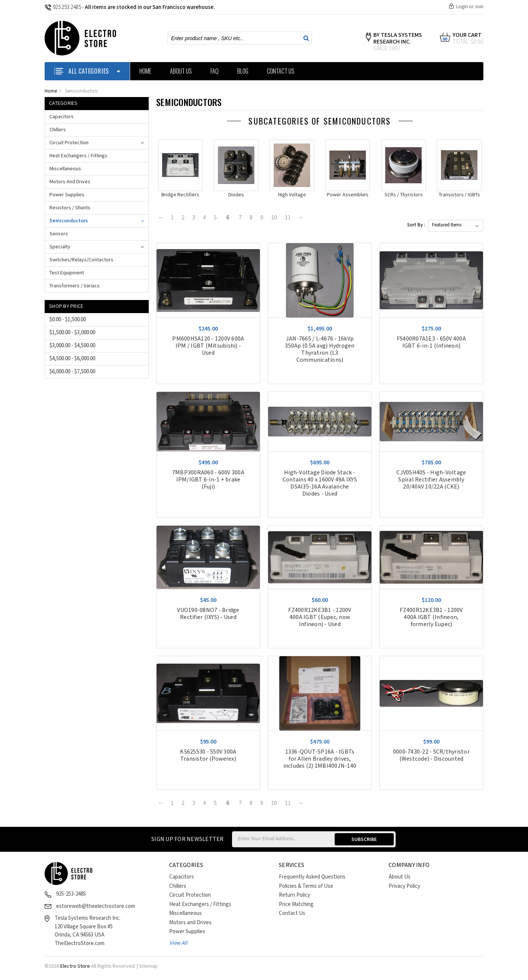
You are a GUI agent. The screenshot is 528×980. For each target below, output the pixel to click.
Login (462, 7)
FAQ (215, 71)
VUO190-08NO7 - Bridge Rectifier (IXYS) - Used (208, 614)
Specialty (60, 247)
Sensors (59, 234)
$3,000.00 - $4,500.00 (72, 346)
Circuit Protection (69, 143)
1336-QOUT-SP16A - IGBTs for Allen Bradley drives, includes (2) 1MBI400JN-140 (320, 759)
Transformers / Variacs (75, 286)
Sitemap (148, 966)
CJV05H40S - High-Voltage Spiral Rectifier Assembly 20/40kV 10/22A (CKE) (431, 480)
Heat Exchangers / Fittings (78, 156)
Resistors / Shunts (70, 208)
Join (479, 7)
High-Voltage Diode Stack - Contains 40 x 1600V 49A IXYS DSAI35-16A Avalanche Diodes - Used (320, 483)
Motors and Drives (70, 182)
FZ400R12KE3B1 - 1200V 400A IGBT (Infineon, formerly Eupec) (431, 617)
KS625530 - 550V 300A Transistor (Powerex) (208, 755)
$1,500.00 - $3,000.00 (72, 333)
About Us (181, 71)
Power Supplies (67, 195)
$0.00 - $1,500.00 (68, 320)
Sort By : (416, 225)
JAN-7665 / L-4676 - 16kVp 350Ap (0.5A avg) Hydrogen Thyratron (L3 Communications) (320, 349)
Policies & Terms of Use (306, 886)
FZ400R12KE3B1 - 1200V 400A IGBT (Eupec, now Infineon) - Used (320, 617)
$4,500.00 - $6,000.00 (72, 359)
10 (274, 218)
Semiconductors (81, 91)
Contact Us (281, 71)
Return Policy (294, 895)
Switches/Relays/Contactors (81, 260)
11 (288, 218)
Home (145, 71)
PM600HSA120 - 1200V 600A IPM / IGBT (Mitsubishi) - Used (208, 346)
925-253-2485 (71, 894)
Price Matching (296, 904)
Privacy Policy (404, 886)
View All (178, 943)
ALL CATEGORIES (87, 71)
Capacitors (62, 117)
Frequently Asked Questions (312, 877)
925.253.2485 (63, 7)
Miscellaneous (65, 169)
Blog (243, 71)
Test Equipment (67, 273)
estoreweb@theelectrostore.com (96, 906)
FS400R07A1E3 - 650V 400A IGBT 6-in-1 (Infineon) (431, 342)
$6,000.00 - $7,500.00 (72, 372)
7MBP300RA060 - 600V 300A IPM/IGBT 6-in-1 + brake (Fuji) (208, 480)
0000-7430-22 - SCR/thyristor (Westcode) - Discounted (431, 755)
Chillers (58, 130)
